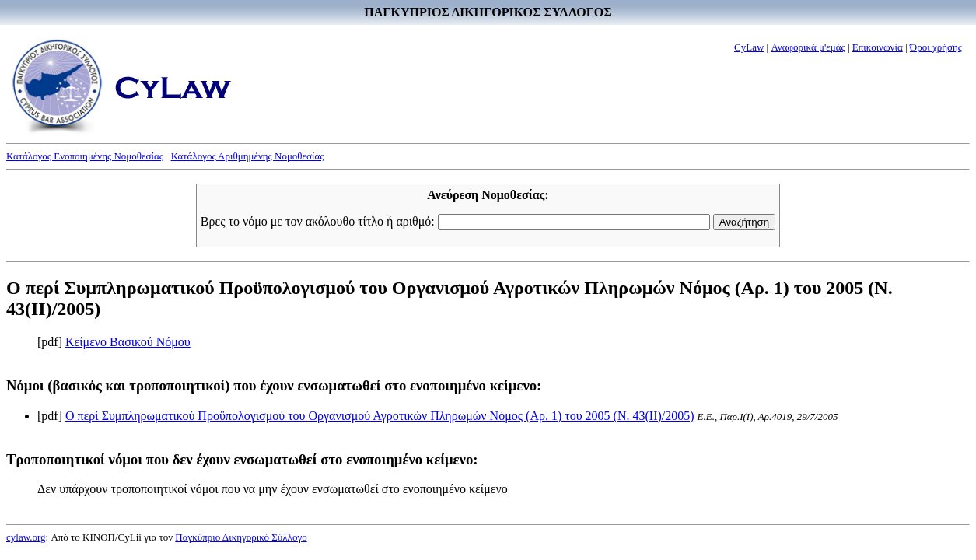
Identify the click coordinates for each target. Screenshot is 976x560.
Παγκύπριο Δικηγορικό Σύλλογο (241, 537)
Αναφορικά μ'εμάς (808, 47)
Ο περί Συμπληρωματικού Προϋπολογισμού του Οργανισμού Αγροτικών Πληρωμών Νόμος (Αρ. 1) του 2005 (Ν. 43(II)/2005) (380, 416)
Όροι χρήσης (936, 47)
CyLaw (749, 47)
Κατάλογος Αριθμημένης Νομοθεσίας (248, 156)
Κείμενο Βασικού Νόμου (128, 342)
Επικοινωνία (878, 47)
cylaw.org (26, 537)
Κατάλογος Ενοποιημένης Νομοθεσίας (85, 156)
